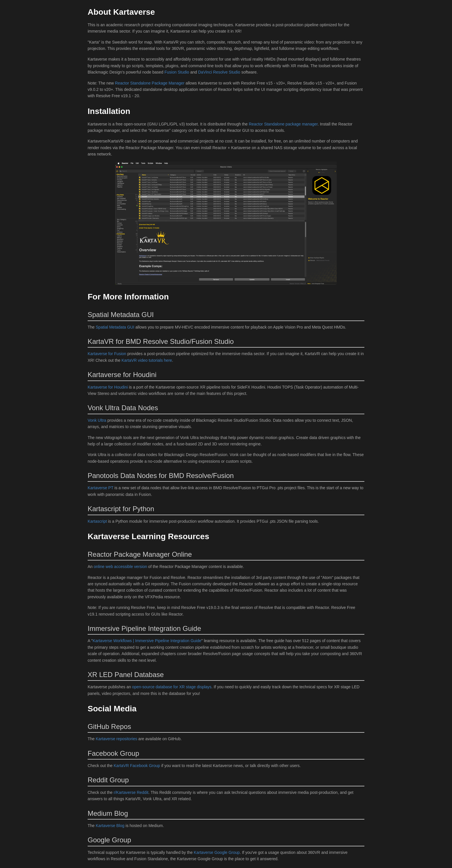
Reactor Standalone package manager (283, 124)
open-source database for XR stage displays (172, 687)
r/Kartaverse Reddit (131, 792)
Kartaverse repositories (116, 739)
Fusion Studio (177, 72)
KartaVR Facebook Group (137, 766)
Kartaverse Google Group (217, 852)
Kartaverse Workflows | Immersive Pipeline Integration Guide (147, 641)
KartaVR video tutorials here (147, 360)
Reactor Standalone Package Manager (150, 83)
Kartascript (97, 521)
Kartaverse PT (100, 488)
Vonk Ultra (97, 420)
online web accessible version (120, 567)
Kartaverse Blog (110, 826)
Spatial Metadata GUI (115, 327)
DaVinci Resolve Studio (219, 72)
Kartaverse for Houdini (108, 387)
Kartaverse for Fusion (107, 354)
